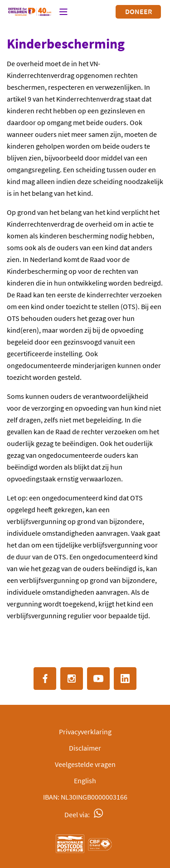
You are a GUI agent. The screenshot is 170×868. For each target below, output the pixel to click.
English (85, 781)
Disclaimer (85, 748)
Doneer (138, 11)
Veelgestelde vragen (85, 764)
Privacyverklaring (85, 732)
